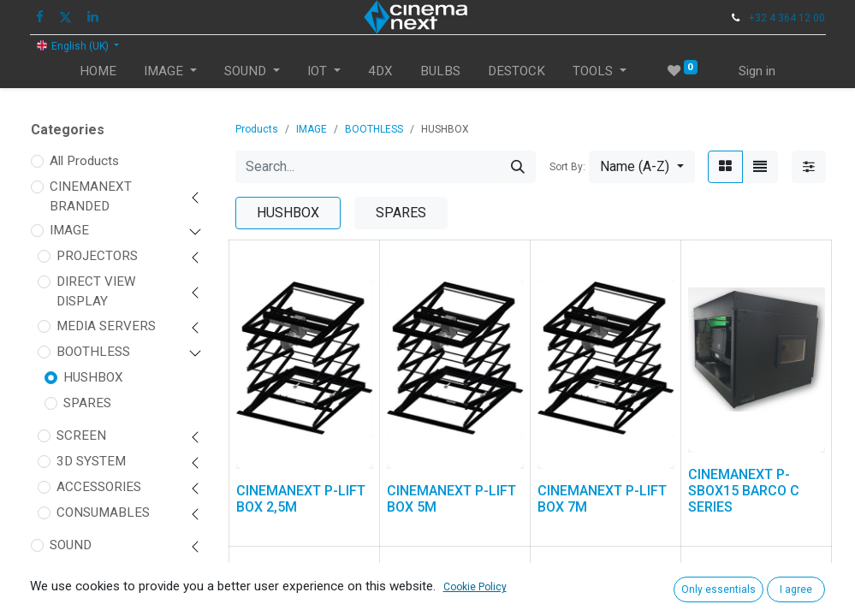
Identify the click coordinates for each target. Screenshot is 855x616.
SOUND (71, 545)
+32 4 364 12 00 (787, 18)
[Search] (518, 167)
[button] (641, 167)
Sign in (757, 71)
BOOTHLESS (93, 352)
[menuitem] (98, 71)
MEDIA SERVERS (106, 326)
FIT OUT (73, 596)
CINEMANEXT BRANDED (91, 196)
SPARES (87, 403)
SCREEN (81, 435)
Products (257, 129)
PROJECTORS (97, 256)
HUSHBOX (93, 377)
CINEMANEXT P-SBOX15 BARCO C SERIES (744, 491)
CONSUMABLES (103, 512)
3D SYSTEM (91, 461)
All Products (84, 161)
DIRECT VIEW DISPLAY (96, 291)
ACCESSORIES (99, 487)
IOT (59, 571)
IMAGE (69, 230)
